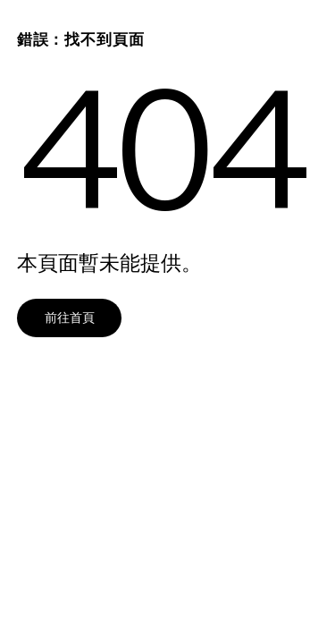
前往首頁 (70, 317)
